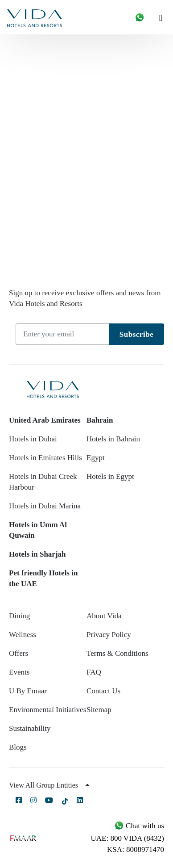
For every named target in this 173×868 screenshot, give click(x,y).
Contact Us (103, 691)
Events (19, 672)
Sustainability (30, 728)
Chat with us (139, 826)
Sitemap (99, 710)
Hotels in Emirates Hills (45, 458)
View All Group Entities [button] (49, 785)
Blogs (18, 747)
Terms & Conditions (117, 653)
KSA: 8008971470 (136, 849)
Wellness (23, 635)
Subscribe (136, 334)
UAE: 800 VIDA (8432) (128, 838)
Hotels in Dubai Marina (45, 506)
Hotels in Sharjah (37, 554)
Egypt (96, 458)
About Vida (104, 616)
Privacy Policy (109, 635)
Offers (19, 653)
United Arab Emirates (45, 420)
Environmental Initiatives (47, 710)
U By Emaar (28, 691)
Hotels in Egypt (110, 476)
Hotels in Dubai (33, 439)
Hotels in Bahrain (113, 439)
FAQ (94, 672)
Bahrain (100, 420)
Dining (19, 616)
